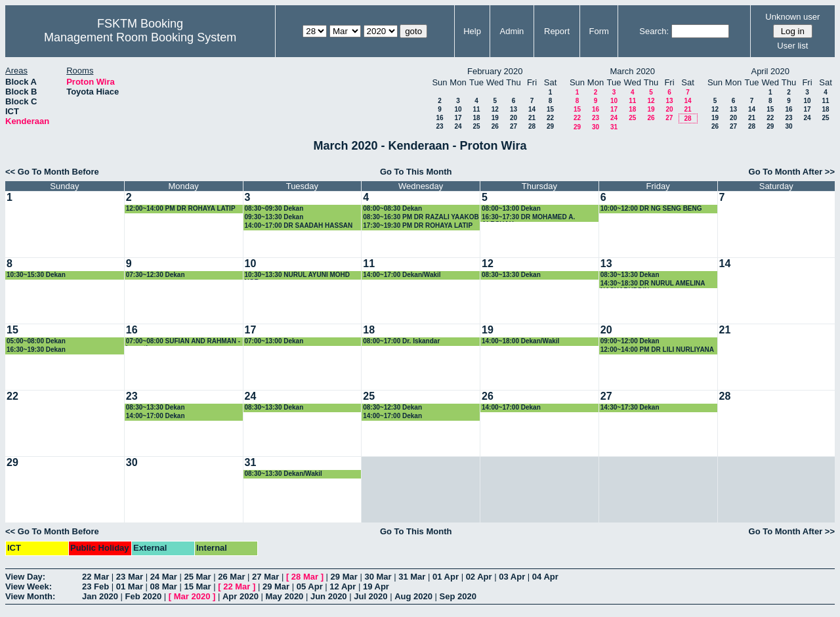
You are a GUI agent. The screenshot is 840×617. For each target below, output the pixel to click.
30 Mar (378, 577)
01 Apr (446, 577)
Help (472, 31)
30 (596, 127)
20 (514, 118)
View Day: (25, 577)
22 (550, 118)
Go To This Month (416, 172)
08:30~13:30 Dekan (511, 275)
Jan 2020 (100, 596)
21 (532, 118)
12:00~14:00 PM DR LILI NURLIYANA (657, 350)
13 (514, 109)
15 (550, 109)
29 (550, 126)
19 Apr (376, 586)
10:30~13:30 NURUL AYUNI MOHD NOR (298, 275)
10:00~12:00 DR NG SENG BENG (651, 208)
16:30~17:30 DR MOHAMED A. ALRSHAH (528, 218)
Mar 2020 (192, 596)
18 (476, 118)
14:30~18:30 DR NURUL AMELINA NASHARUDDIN (653, 284)
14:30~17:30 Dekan (630, 407)
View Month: (30, 596)
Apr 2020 (241, 596)
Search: (654, 31)
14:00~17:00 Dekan (156, 416)
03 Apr (512, 577)
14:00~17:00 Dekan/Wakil (402, 275)
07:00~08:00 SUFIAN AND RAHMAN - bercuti (183, 342)
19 (495, 118)
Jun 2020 (329, 596)
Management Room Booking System (140, 37)
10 (458, 109)
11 (476, 109)
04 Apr (545, 577)
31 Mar (412, 577)
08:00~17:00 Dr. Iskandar (401, 341)
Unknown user (792, 17)
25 (476, 126)
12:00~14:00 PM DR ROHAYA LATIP (181, 208)
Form (599, 31)
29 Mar (344, 577)
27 (514, 126)
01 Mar (130, 586)
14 (532, 109)
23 (439, 126)
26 (495, 126)
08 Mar (164, 586)
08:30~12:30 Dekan (392, 407)
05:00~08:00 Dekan (36, 341)
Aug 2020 (413, 596)
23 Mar (130, 577)
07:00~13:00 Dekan (274, 341)
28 (532, 126)
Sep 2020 (458, 596)
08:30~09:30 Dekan (274, 208)
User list (792, 46)
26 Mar (231, 577)
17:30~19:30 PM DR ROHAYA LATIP (418, 225)
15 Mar (197, 586)
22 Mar (95, 577)
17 (458, 118)
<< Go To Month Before (52, 172)
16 (439, 118)
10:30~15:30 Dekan (36, 275)
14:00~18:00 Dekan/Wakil (520, 341)
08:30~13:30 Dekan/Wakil (283, 474)
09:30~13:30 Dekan (274, 217)
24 (458, 126)
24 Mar (164, 577)
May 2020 (285, 596)
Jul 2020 (370, 596)
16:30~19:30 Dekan (36, 350)
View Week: (29, 586)
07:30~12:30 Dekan (156, 275)
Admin (512, 31)
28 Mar (305, 577)
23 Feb (95, 586)
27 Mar (265, 577)
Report (557, 31)
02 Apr (479, 577)
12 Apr (343, 586)
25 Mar (197, 577)
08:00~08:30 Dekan (392, 208)
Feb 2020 (144, 596)
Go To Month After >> (792, 172)
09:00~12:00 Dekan (630, 341)
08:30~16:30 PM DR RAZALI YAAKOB (421, 217)
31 (614, 127)
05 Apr (310, 586)
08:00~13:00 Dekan (511, 208)
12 (495, 109)
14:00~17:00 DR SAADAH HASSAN (299, 225)
